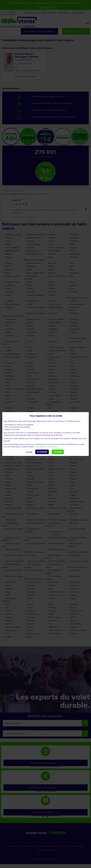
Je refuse (29, 452)
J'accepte (58, 452)
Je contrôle (42, 452)
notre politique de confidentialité (46, 447)
